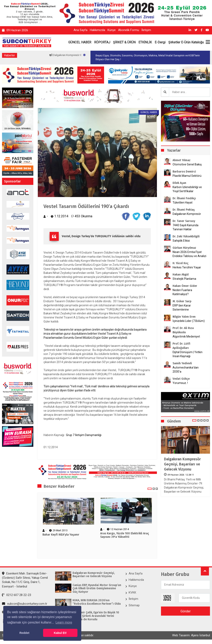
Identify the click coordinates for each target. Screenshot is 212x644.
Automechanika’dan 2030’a (186, 370)
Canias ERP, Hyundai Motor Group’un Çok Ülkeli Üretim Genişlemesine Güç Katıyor (97, 589)
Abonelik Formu (129, 30)
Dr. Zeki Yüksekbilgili (186, 236)
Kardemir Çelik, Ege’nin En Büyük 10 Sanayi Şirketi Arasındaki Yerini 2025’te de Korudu (96, 616)
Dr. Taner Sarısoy (184, 221)
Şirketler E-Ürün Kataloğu (186, 42)
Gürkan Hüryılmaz (184, 248)
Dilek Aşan (179, 183)
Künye (112, 30)
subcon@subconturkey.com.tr (25, 604)
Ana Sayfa (80, 30)
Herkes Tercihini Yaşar (187, 267)
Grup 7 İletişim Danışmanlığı (84, 435)
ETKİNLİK (145, 42)
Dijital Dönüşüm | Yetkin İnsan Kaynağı (188, 354)
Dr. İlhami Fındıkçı (184, 198)
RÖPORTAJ (102, 42)
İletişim (146, 30)
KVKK (132, 593)
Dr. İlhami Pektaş (184, 210)
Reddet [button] (24, 633)
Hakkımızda (97, 30)
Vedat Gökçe (181, 379)
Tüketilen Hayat (184, 203)
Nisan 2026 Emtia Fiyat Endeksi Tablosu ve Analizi (189, 254)
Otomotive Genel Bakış (187, 164)
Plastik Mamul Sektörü (187, 176)
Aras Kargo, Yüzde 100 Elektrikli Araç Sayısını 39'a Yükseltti (125, 535)
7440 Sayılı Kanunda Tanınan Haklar (185, 227)
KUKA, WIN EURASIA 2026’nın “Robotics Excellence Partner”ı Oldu (97, 602)
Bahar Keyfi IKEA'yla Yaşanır (61, 535)
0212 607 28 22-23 (17, 595)
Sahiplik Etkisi (181, 241)
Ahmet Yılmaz (182, 160)
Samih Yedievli (182, 363)
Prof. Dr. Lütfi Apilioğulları (181, 346)
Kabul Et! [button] (60, 633)
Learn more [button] (64, 622)
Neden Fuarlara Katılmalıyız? (182, 292)
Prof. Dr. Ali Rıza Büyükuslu (183, 330)
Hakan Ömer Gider (185, 286)
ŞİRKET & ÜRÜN (124, 42)
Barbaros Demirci (184, 172)
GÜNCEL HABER (80, 42)
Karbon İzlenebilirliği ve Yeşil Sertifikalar (187, 189)
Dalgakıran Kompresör (187, 214)
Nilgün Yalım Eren (184, 317)
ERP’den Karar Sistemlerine (182, 308)
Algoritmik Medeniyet (186, 336)
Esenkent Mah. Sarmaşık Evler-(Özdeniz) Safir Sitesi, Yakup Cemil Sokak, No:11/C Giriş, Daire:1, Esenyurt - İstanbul (25, 580)
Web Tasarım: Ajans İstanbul (191, 635)
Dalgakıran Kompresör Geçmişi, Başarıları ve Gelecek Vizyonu (182, 464)
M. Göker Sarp (182, 301)
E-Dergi (160, 42)
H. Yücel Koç (180, 263)
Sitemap (134, 605)
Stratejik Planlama (184, 279)
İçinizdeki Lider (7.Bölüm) (189, 321)
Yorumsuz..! (180, 383)
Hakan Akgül (181, 275)
